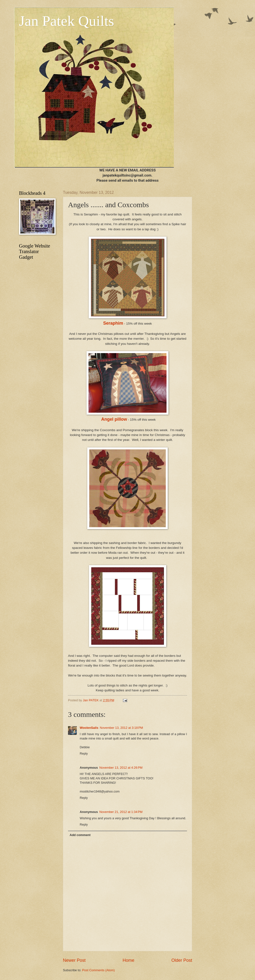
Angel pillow (114, 419)
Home (128, 960)
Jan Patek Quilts (67, 21)
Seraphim (113, 323)
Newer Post (74, 960)
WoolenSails (89, 728)
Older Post (182, 960)
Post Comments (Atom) (98, 970)
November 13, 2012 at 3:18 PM (121, 728)
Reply (84, 753)
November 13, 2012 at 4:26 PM (121, 768)
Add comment (80, 835)
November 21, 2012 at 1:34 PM (121, 812)
